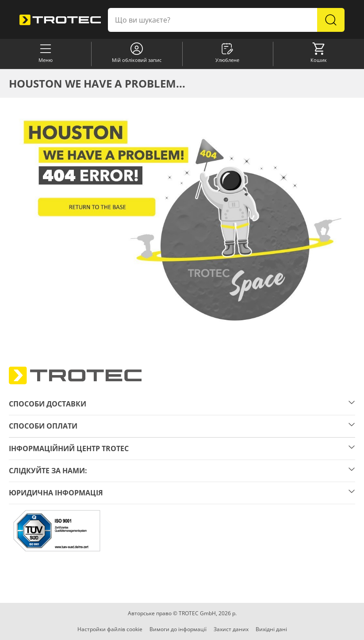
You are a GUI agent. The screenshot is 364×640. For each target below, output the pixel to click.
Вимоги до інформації (178, 629)
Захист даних (231, 629)
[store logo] (60, 20)
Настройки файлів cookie (110, 629)
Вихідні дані (271, 629)
